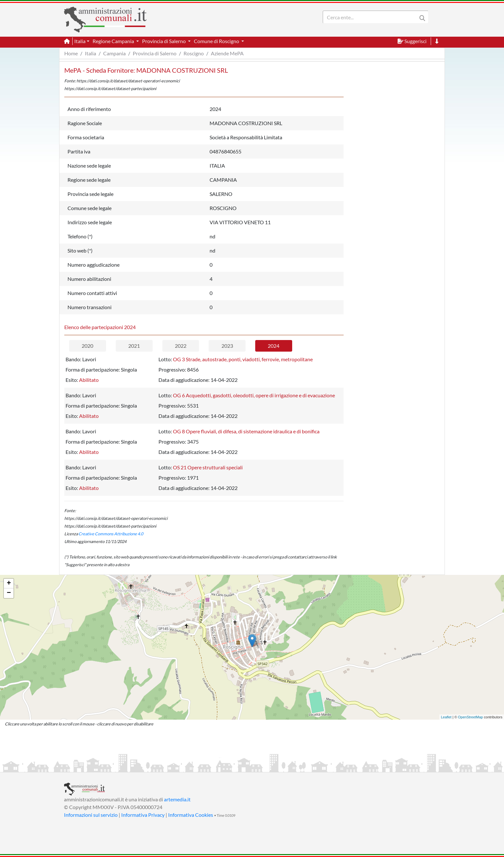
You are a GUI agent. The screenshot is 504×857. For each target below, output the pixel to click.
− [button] (9, 593)
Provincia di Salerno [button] (164, 41)
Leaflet (446, 717)
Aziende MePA (227, 53)
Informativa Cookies (191, 815)
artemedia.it (177, 799)
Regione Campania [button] (114, 41)
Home (71, 53)
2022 (181, 346)
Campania (114, 53)
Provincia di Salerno (155, 53)
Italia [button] (80, 41)
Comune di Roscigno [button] (217, 41)
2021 (134, 346)
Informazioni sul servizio (91, 815)
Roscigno (194, 53)
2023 (227, 346)
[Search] (371, 17)
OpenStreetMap (471, 717)
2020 (87, 346)
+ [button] (9, 584)
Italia (90, 53)
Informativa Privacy (143, 815)
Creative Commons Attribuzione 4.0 (111, 534)
